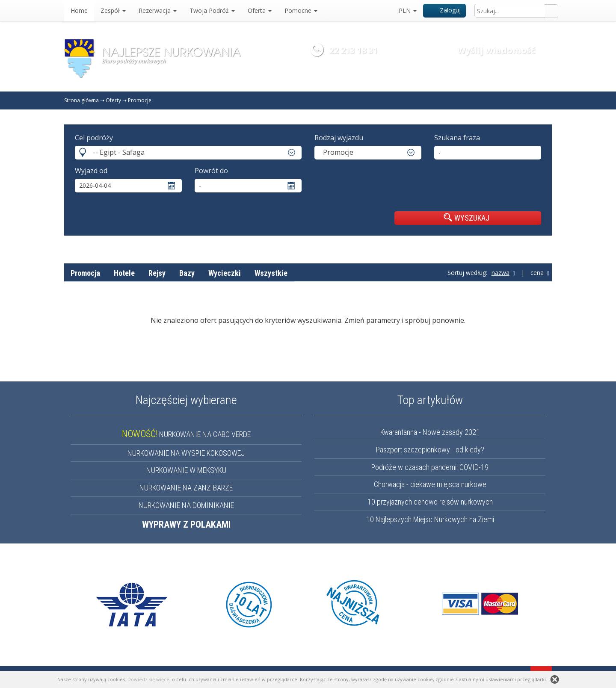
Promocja (85, 273)
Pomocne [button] (301, 10)
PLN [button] (408, 10)
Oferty (113, 100)
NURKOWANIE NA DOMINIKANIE (186, 505)
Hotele (124, 273)
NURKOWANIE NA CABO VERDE (186, 434)
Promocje (140, 100)
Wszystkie (271, 273)
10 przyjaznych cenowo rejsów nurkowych (430, 502)
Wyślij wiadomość (496, 50)
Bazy (187, 273)
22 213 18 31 (353, 50)
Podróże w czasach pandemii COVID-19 (430, 467)
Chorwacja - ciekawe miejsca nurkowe (430, 484)
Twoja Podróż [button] (212, 10)
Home (79, 10)
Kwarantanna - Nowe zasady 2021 (430, 432)
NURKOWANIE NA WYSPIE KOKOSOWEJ (186, 453)
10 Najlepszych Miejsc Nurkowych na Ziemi (430, 519)
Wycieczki (225, 273)
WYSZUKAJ (466, 218)
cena (540, 273)
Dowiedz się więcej (149, 679)
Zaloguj (445, 10)
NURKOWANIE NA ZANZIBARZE (186, 488)
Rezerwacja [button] (158, 10)
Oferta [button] (260, 10)
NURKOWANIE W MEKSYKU (186, 470)
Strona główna (81, 100)
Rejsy (157, 273)
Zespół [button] (113, 10)
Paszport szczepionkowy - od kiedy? (430, 450)
